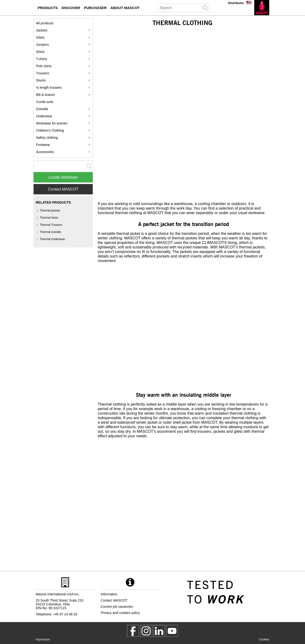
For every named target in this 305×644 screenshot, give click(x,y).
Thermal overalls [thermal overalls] (50, 232)
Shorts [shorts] (41, 80)
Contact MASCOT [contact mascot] (114, 600)
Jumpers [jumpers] (42, 45)
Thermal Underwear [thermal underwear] (52, 239)
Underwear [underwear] (44, 116)
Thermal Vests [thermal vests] (49, 218)
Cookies (264, 639)
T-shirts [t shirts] (41, 59)
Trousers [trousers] (43, 73)
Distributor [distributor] (236, 3)
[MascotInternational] (172, 631)
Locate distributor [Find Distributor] (63, 177)
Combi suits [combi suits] (45, 102)
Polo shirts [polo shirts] (44, 66)
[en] (262, 8)
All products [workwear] (45, 23)
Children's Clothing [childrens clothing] (50, 130)
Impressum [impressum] (43, 639)
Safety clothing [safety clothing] (47, 138)
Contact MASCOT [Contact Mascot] (63, 189)
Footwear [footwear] (43, 145)
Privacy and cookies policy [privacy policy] (120, 613)
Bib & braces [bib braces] (45, 95)
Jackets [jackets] (42, 30)
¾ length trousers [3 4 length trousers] (49, 88)
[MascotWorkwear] (133, 631)
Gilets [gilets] (40, 37)
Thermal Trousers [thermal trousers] (51, 225)
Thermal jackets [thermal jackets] (50, 211)
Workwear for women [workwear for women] (52, 123)
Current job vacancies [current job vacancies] (117, 607)
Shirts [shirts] (40, 52)
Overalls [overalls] (42, 109)
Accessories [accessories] (45, 152)
